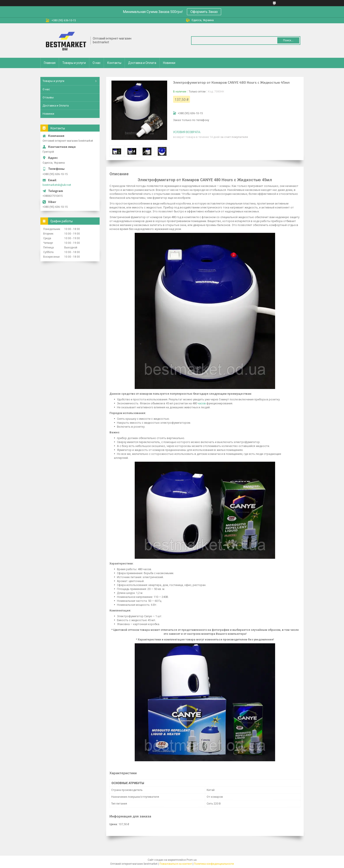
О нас (97, 63)
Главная (50, 63)
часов (202, 403)
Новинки (169, 63)
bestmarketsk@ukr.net (57, 185)
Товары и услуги (74, 63)
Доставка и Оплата (142, 63)
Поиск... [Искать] (288, 40)
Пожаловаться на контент (176, 864)
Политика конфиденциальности (214, 864)
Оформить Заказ (204, 12)
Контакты (114, 63)
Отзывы (48, 97)
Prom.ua (192, 860)
